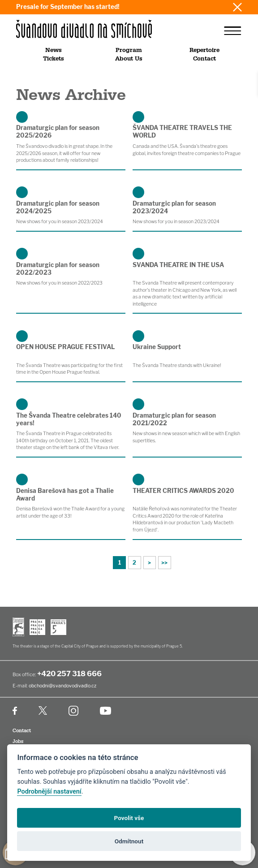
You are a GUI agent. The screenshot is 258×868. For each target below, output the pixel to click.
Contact (204, 59)
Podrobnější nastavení (49, 792)
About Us (129, 59)
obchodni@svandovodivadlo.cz (62, 686)
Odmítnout (129, 841)
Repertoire (204, 50)
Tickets (54, 59)
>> (164, 563)
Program (129, 50)
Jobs (18, 742)
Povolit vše (129, 818)
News (54, 50)
